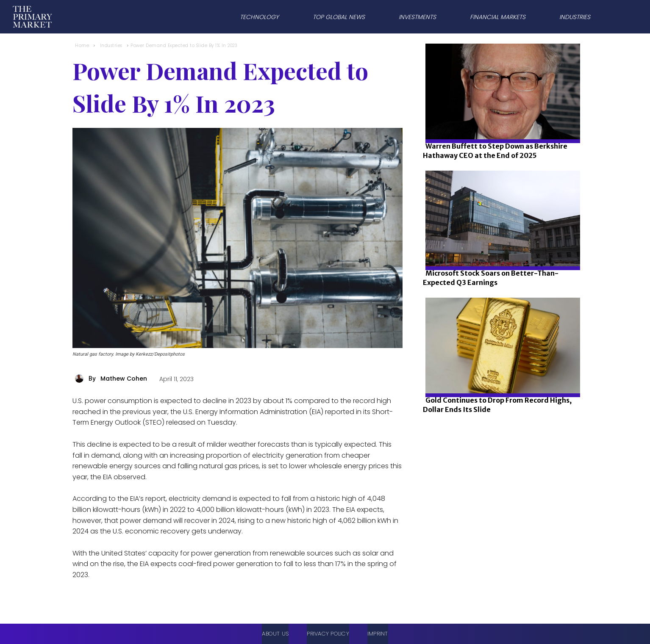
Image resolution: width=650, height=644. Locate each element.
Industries (111, 46)
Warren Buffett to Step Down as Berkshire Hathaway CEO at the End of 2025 (495, 151)
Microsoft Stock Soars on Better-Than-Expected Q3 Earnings (491, 278)
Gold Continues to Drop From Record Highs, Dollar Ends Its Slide (497, 405)
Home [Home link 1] (82, 46)
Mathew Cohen (124, 379)
